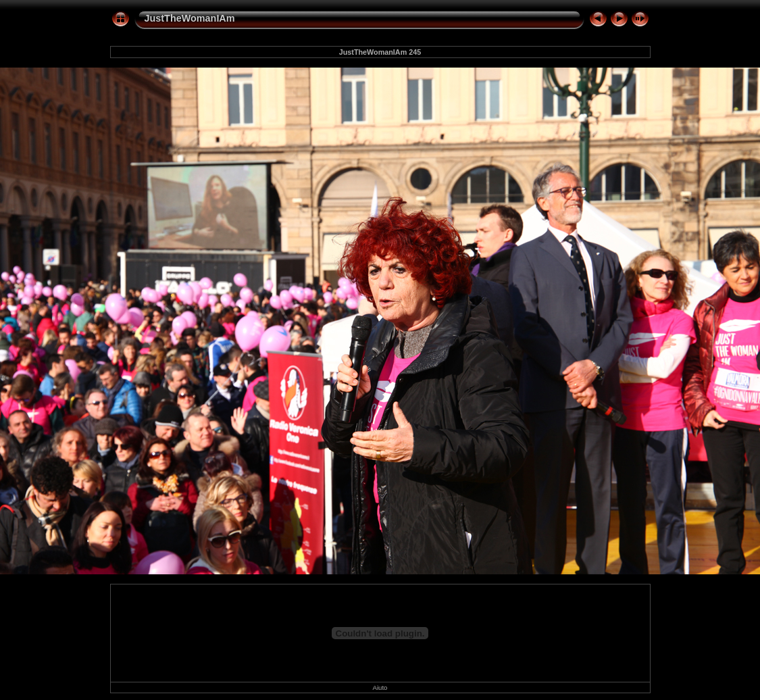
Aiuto (380, 687)
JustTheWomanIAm (190, 18)
